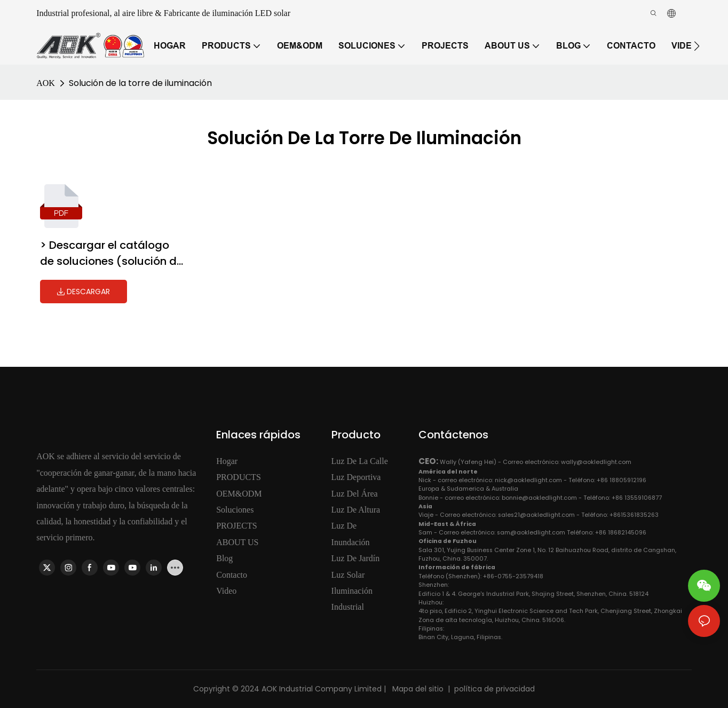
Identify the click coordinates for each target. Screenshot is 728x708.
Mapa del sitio (417, 689)
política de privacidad (494, 689)
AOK (46, 83)
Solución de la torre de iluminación (140, 83)
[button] (697, 46)
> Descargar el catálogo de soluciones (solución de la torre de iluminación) (112, 253)
